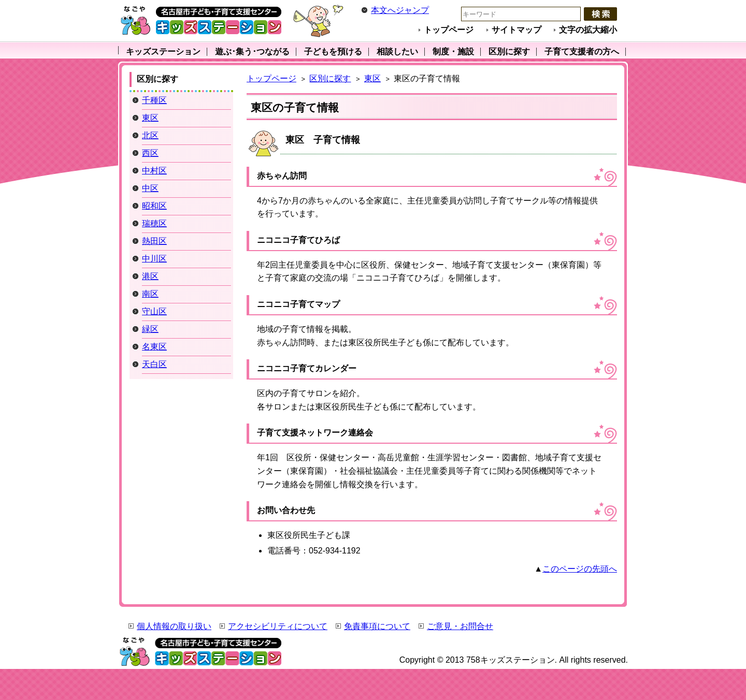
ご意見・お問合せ (460, 626)
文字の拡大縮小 (588, 30)
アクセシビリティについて (278, 626)
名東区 (154, 347)
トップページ (449, 30)
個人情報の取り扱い (174, 626)
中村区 (154, 171)
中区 (150, 188)
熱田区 (154, 241)
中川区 (154, 259)
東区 (372, 78)
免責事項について (377, 626)
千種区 (154, 100)
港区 (150, 276)
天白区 (154, 364)
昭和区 (154, 206)
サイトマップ (517, 30)
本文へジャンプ (400, 10)
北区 (150, 135)
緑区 (150, 329)
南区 (150, 294)
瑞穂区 (154, 223)
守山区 (154, 311)
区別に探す (330, 78)
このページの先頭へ (580, 569)
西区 (150, 153)
